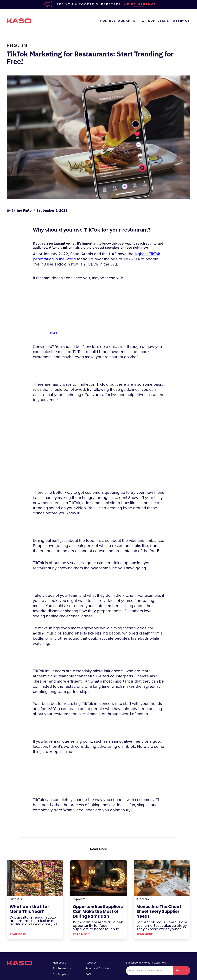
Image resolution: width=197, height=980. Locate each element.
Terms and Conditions (99, 968)
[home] (19, 21)
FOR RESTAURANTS (118, 21)
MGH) (53, 333)
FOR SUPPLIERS (154, 21)
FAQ (88, 974)
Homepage (59, 963)
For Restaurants (62, 968)
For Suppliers (61, 974)
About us (91, 963)
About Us (181, 21)
